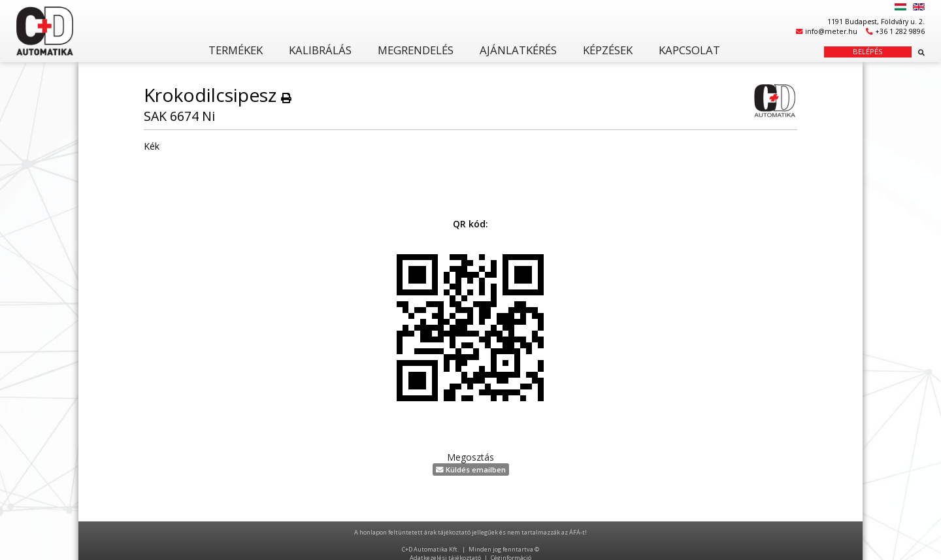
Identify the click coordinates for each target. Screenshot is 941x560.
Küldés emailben (471, 469)
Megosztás (470, 457)
